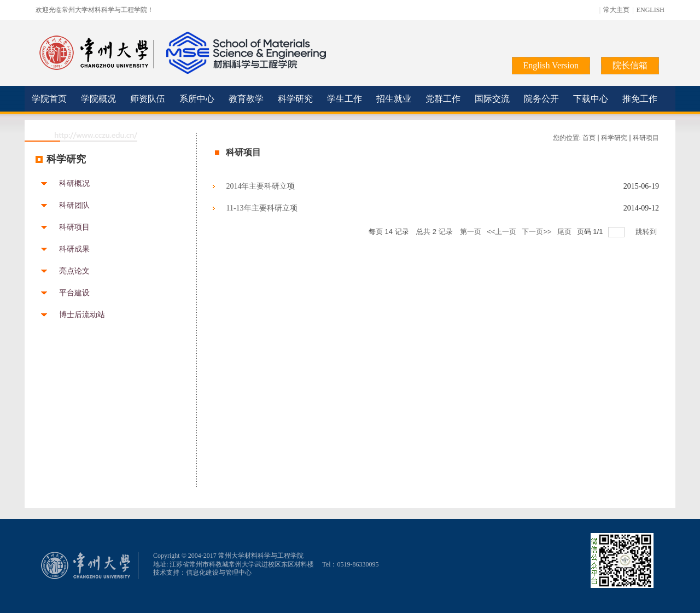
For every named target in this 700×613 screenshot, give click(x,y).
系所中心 (197, 99)
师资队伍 (148, 99)
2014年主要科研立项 (260, 186)
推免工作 (640, 99)
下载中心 (591, 99)
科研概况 (74, 184)
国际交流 (492, 99)
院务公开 (541, 99)
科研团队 (74, 206)
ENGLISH (651, 10)
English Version (551, 65)
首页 (589, 138)
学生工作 (345, 99)
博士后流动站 (82, 315)
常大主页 (616, 10)
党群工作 (443, 99)
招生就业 (394, 99)
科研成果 (74, 249)
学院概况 (98, 99)
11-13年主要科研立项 (261, 208)
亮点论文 (74, 271)
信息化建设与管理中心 (219, 573)
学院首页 (49, 99)
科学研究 (295, 99)
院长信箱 (630, 65)
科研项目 (74, 227)
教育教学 (246, 99)
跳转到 (647, 232)
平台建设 (74, 293)
